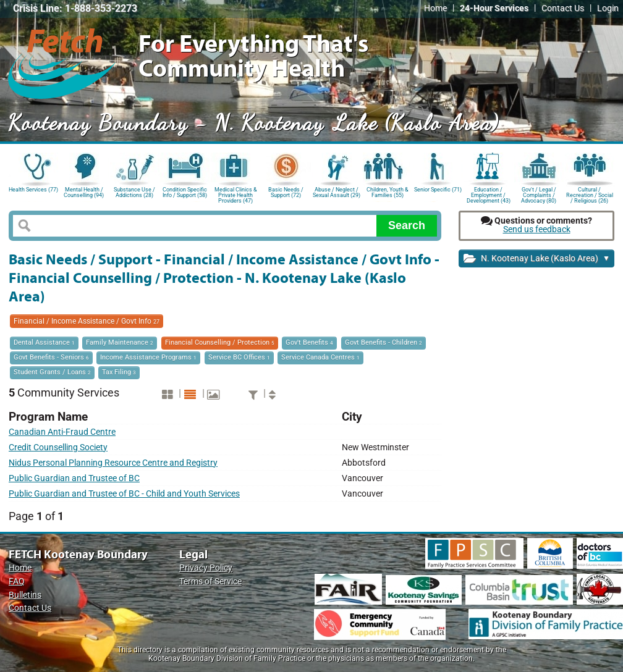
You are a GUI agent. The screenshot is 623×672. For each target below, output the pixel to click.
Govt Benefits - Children (384, 342)
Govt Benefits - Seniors (51, 357)
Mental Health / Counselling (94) (84, 192)
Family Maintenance (120, 342)
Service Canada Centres (320, 357)
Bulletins (25, 595)
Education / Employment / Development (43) (489, 194)
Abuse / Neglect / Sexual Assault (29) (337, 192)
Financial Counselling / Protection (220, 342)
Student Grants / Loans (52, 372)
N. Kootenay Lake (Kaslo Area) (537, 259)
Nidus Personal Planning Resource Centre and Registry (113, 463)
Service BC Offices (239, 357)
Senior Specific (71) (438, 190)
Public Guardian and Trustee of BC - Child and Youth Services (124, 494)
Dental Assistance (44, 342)
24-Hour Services (494, 8)
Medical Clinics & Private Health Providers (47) (236, 194)
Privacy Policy (206, 568)
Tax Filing (119, 372)
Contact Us (563, 8)
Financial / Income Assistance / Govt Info (87, 321)
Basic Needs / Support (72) (286, 192)
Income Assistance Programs (148, 357)
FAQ (17, 582)
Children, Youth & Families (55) (388, 192)
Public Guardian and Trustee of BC (74, 478)
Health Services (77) (33, 190)
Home (435, 8)
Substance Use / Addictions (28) (134, 192)
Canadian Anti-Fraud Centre (62, 432)
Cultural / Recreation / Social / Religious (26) (590, 194)
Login (608, 8)
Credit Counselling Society (58, 447)
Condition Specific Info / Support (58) (185, 192)
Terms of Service (210, 582)
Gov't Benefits (309, 342)
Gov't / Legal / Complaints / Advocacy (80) (539, 194)
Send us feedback (537, 229)
